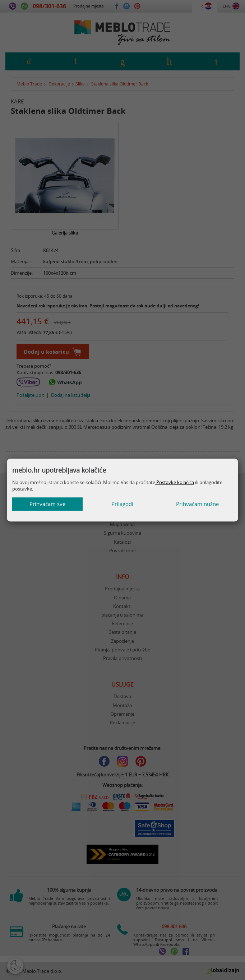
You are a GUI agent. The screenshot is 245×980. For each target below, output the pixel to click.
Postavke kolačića (175, 482)
